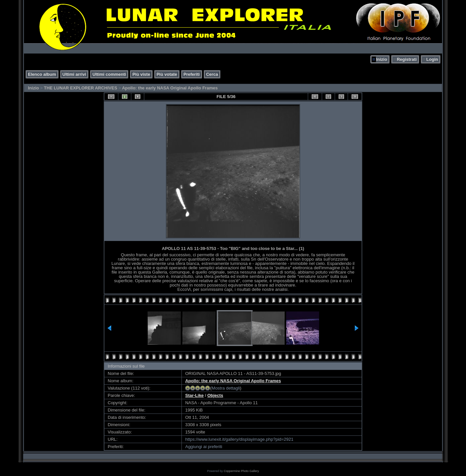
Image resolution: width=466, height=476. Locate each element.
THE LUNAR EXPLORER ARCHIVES (81, 88)
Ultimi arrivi (74, 74)
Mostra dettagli (226, 388)
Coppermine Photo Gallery (241, 471)
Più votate (167, 74)
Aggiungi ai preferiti (204, 447)
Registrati (407, 59)
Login (432, 59)
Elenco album (42, 74)
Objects (215, 395)
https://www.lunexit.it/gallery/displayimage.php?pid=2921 (239, 439)
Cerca (212, 74)
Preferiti (192, 74)
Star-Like (194, 395)
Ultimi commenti (109, 74)
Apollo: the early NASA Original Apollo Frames (170, 88)
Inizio (381, 59)
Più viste (141, 74)
